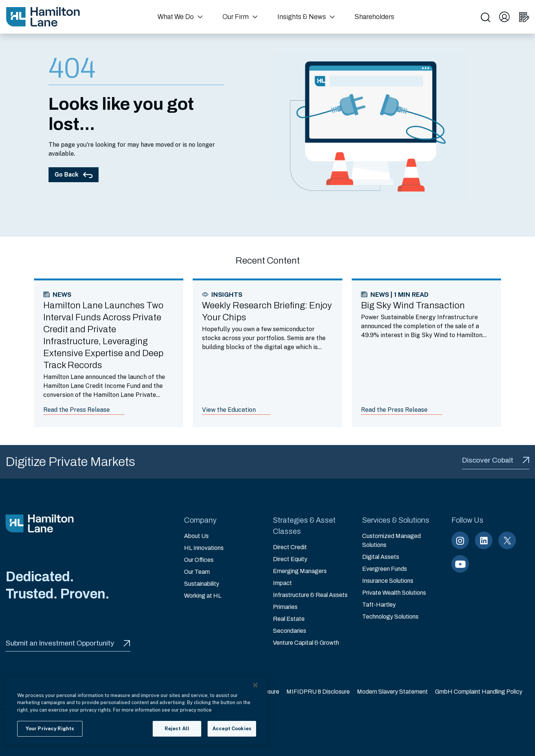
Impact (282, 583)
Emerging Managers (300, 571)
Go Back (74, 175)
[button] (181, 17)
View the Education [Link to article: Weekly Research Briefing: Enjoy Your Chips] (229, 410)
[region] (137, 710)
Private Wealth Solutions (394, 593)
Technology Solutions (390, 617)
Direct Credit (290, 547)
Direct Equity (290, 559)
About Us (196, 536)
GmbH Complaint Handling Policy (479, 692)
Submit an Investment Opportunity (68, 643)
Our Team (197, 572)
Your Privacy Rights (50, 729)
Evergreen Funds (385, 569)
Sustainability (202, 584)
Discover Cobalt (496, 460)
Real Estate (289, 619)
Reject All (177, 729)
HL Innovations (204, 548)
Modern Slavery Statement (392, 692)
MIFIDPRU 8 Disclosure (318, 692)
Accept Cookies (232, 729)
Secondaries (290, 631)
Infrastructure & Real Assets (310, 595)
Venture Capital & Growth (306, 643)
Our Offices (199, 560)
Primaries (285, 607)
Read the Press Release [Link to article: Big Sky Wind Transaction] (394, 410)
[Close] (255, 685)
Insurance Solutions (388, 581)
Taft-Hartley (379, 605)
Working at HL (203, 596)
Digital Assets (381, 557)
